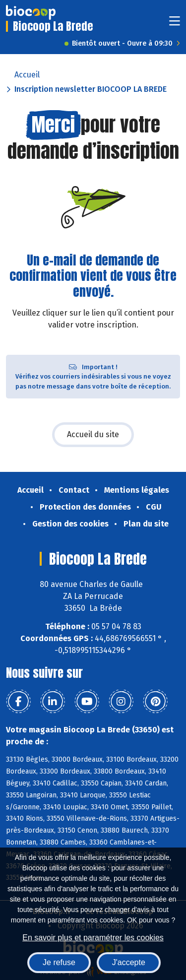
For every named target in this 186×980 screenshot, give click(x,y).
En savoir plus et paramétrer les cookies (93, 938)
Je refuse (59, 962)
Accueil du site (93, 434)
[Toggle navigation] (175, 24)
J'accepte (129, 962)
